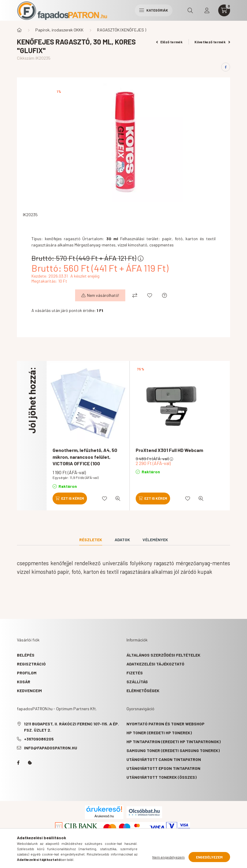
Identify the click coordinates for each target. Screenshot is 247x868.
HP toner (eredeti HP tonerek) (159, 733)
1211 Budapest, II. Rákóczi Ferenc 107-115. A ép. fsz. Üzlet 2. (72, 727)
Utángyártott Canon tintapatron (164, 759)
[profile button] (207, 10)
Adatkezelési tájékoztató (155, 664)
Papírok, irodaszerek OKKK (59, 30)
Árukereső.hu (104, 816)
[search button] (190, 10)
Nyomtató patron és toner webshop (166, 724)
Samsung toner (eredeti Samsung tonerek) (173, 750)
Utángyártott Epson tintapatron (163, 768)
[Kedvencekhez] (150, 295)
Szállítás (137, 682)
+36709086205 (39, 739)
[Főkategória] (19, 30)
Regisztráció (31, 664)
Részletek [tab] (91, 540)
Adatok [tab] (122, 540)
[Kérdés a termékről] (164, 295)
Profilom (27, 673)
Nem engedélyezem (168, 857)
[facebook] (226, 67)
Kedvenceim (29, 691)
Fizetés (135, 673)
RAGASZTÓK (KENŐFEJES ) (122, 30)
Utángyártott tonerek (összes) (161, 777)
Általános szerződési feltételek (163, 655)
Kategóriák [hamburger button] (154, 10)
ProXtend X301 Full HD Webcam (169, 450)
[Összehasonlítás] (135, 295)
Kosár (24, 682)
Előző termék (170, 42)
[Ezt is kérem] (70, 498)
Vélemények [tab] (155, 540)
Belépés (26, 655)
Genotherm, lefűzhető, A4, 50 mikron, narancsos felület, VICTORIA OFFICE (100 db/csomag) (85, 460)
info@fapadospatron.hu (51, 748)
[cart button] (224, 10)
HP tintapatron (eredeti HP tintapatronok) (174, 742)
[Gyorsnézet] (118, 498)
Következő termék (212, 42)
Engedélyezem (209, 857)
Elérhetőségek (143, 691)
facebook (18, 763)
